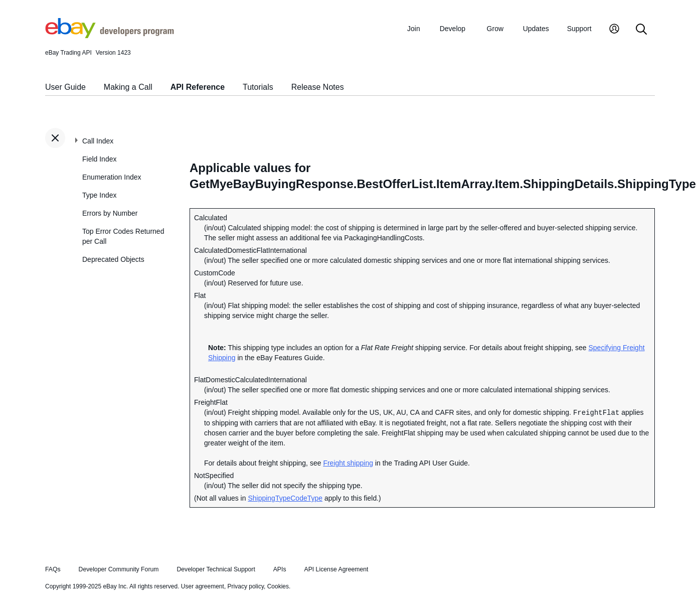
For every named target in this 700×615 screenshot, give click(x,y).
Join (414, 29)
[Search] (641, 30)
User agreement (203, 586)
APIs (280, 569)
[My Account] (614, 30)
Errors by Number (110, 213)
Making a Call (128, 87)
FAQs (53, 569)
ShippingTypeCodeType (285, 498)
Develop (453, 29)
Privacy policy (246, 586)
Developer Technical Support (216, 569)
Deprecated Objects (113, 259)
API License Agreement (336, 569)
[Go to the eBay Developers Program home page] (110, 36)
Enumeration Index (112, 177)
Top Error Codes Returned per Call (123, 236)
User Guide (65, 87)
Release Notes (318, 87)
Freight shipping (348, 463)
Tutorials (258, 87)
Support (579, 29)
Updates (536, 29)
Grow (495, 29)
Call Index (98, 141)
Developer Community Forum (119, 569)
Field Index (99, 159)
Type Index (100, 195)
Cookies (278, 586)
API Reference (198, 87)
